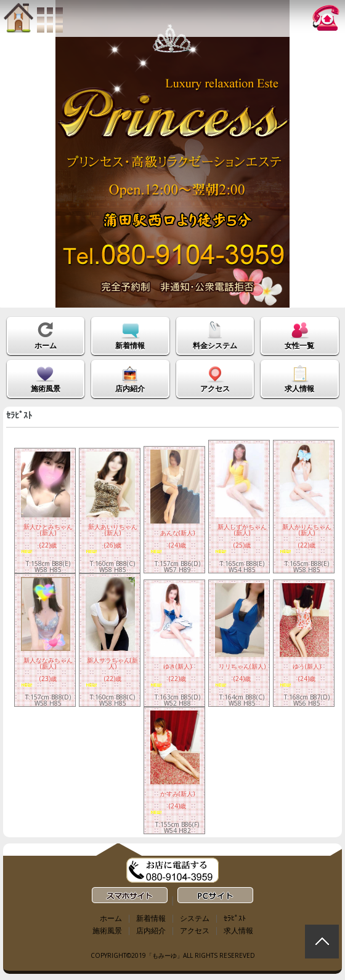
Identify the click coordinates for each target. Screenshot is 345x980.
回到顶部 (322, 942)
